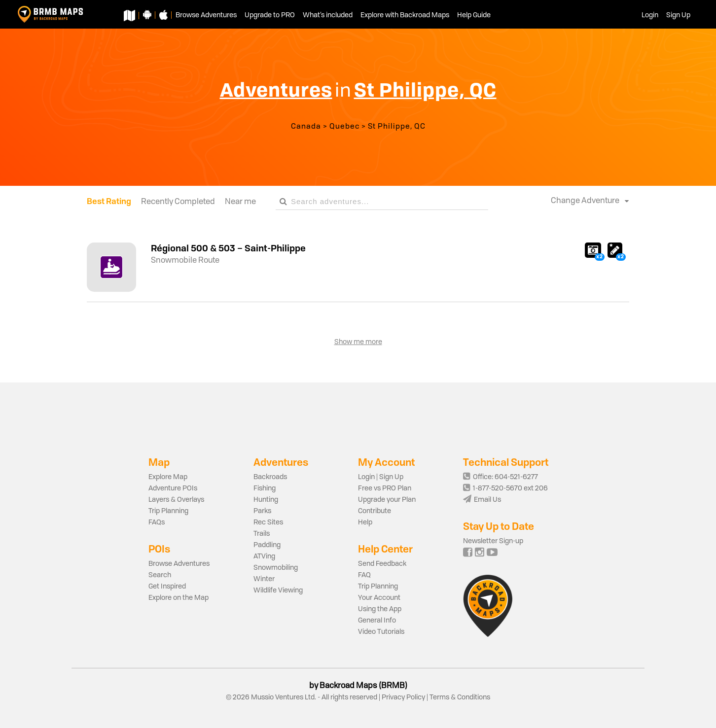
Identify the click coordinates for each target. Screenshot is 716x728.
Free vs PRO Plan (385, 488)
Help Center (385, 549)
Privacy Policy (403, 697)
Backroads (270, 477)
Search (160, 575)
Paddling (267, 545)
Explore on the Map (179, 598)
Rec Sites (268, 522)
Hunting (266, 500)
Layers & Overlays (176, 500)
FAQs (157, 522)
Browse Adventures (179, 564)
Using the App (380, 609)
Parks (262, 511)
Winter (264, 579)
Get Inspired (167, 587)
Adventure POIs (173, 488)
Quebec (344, 127)
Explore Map (168, 477)
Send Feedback (382, 564)
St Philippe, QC (397, 127)
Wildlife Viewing (278, 590)
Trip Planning (168, 511)
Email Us (482, 500)
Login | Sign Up (381, 477)
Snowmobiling (276, 568)
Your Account (379, 598)
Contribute (375, 511)
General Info (377, 621)
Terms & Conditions (459, 697)
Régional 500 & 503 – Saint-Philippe (228, 248)
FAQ (364, 575)
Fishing (265, 488)
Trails (262, 534)
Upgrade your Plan (387, 500)
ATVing (264, 556)
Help (365, 522)
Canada (306, 127)
